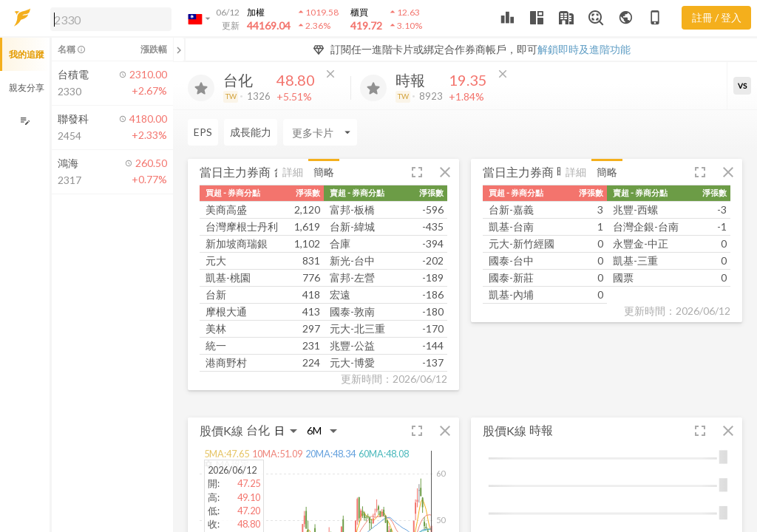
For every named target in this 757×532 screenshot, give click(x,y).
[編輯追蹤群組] (25, 121)
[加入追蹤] (201, 88)
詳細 (293, 172)
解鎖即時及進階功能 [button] (584, 49)
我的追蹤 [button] (27, 54)
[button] (108, 18)
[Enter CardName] (225, 132)
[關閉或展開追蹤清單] (179, 50)
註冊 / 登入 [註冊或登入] (717, 17)
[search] (111, 19)
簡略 (324, 172)
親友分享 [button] (27, 88)
